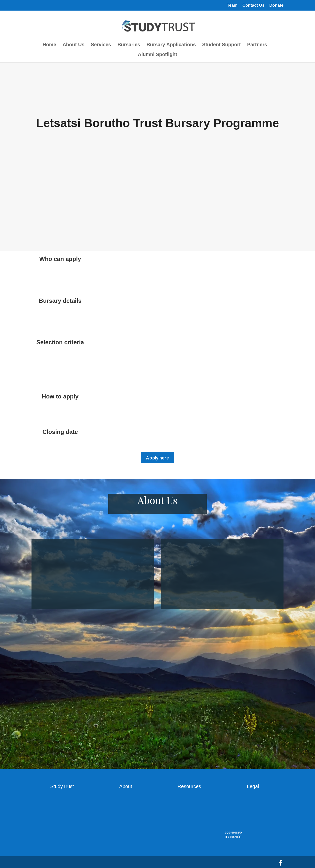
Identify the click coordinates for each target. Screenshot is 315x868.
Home (49, 45)
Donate (276, 5)
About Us (73, 45)
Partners (257, 45)
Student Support (222, 45)
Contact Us (253, 5)
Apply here (157, 457)
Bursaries (129, 45)
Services (101, 45)
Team (232, 5)
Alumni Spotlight (157, 55)
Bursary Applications (171, 45)
